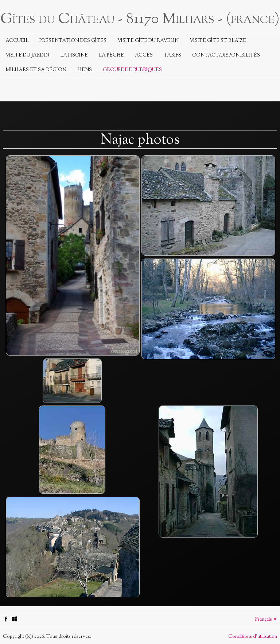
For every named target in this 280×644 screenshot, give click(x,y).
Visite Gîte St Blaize (218, 41)
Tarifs (172, 55)
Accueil (17, 41)
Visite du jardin (27, 55)
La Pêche (111, 55)
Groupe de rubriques (132, 70)
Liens (85, 70)
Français (266, 620)
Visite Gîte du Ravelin (148, 41)
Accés (144, 55)
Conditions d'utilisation (253, 637)
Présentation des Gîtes (73, 41)
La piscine (74, 55)
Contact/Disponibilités (226, 55)
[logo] (140, 18)
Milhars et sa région (36, 70)
